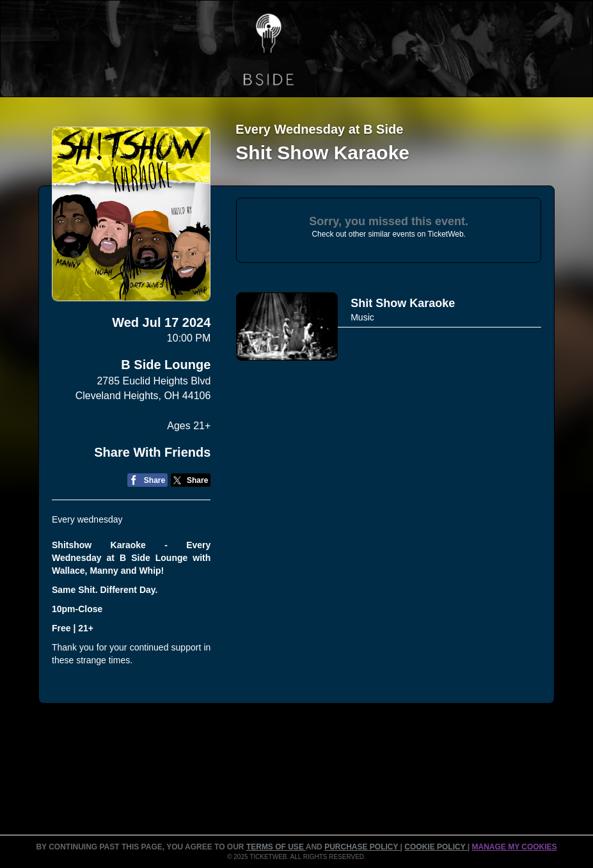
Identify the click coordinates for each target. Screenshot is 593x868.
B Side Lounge (166, 365)
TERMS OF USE (276, 847)
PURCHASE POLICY (362, 847)
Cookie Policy (436, 847)
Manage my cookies (514, 847)
